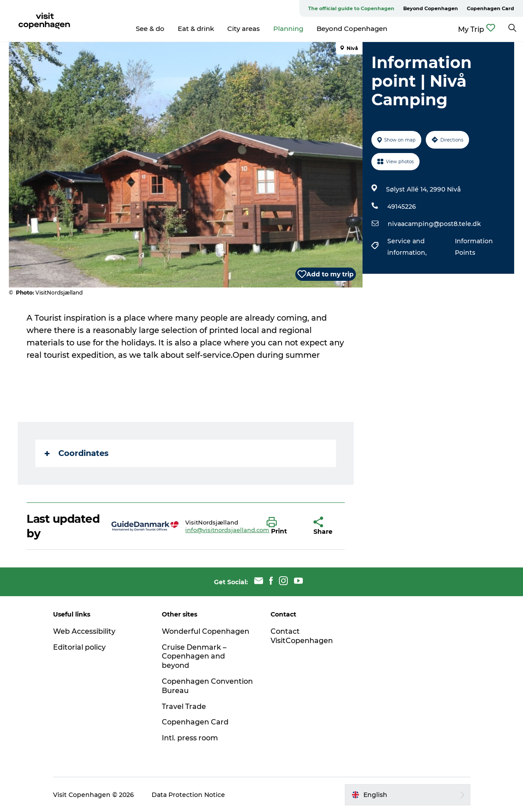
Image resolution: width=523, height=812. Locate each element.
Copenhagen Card (491, 8)
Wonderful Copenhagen (206, 631)
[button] (283, 526)
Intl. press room (190, 738)
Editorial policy (79, 647)
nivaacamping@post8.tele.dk (434, 224)
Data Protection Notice (188, 795)
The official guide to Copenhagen (351, 8)
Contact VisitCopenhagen (302, 636)
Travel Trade (184, 707)
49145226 (402, 207)
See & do (150, 29)
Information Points (474, 247)
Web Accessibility (84, 631)
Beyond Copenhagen (431, 8)
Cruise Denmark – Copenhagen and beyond (194, 657)
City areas (244, 29)
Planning (288, 29)
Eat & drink (196, 29)
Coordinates (77, 453)
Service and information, (408, 247)
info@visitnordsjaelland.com (227, 530)
